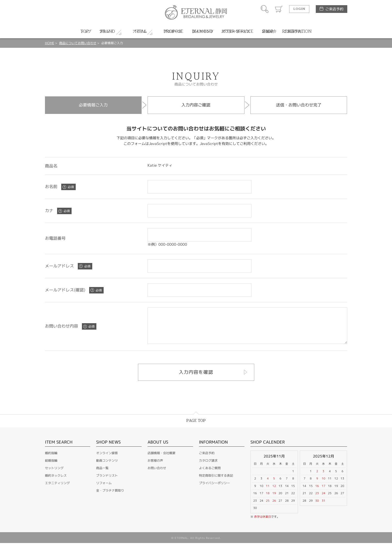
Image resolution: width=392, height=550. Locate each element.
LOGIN (299, 9)
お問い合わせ (157, 475)
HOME (50, 43)
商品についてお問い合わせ (78, 43)
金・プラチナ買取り (110, 497)
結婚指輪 (51, 467)
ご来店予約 (334, 9)
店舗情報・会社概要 (162, 460)
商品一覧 (102, 475)
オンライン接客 (107, 460)
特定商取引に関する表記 (216, 482)
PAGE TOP (196, 428)
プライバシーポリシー (214, 490)
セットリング (54, 475)
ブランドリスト (107, 482)
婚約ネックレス (56, 482)
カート (279, 9)
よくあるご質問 (210, 475)
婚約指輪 (51, 460)
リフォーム (104, 490)
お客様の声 (155, 467)
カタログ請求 (208, 467)
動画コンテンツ (107, 467)
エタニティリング (57, 490)
